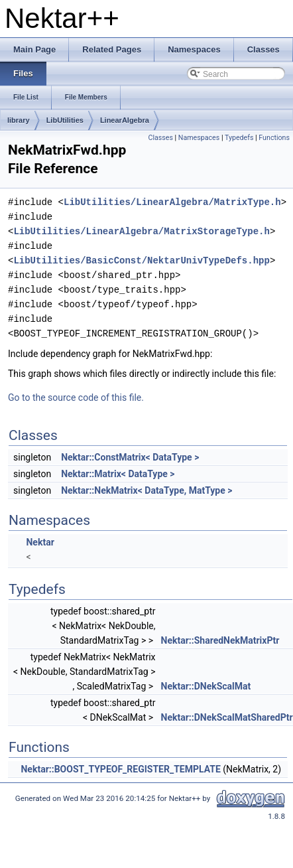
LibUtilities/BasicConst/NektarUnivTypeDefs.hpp (141, 260)
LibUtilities (65, 120)
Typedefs (239, 138)
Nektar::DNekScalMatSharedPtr (227, 717)
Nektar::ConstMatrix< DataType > (130, 457)
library (19, 120)
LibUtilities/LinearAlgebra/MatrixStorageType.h (141, 231)
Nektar (40, 542)
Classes (160, 138)
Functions (274, 138)
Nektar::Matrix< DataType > (118, 474)
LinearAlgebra (125, 120)
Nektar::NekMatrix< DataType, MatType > (146, 490)
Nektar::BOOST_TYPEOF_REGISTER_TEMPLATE (120, 769)
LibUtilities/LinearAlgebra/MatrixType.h (172, 202)
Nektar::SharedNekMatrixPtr (220, 640)
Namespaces (199, 138)
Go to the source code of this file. (76, 398)
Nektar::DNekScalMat (206, 686)
